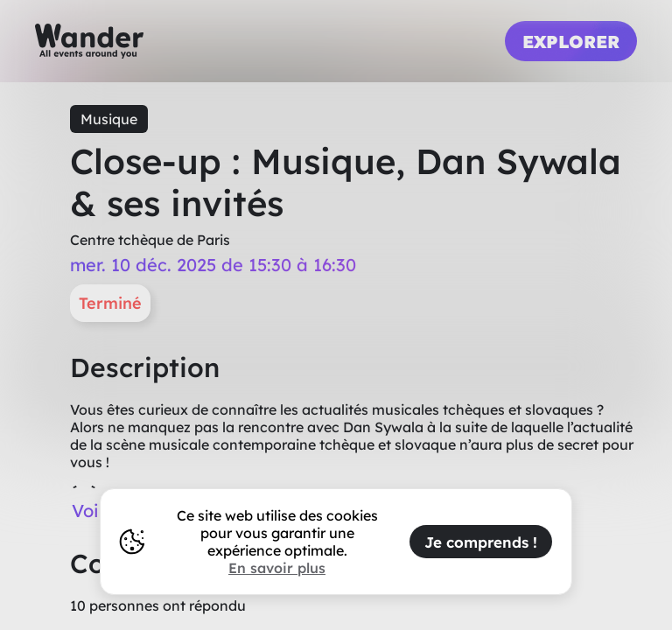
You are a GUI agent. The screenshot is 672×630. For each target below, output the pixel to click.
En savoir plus (277, 568)
